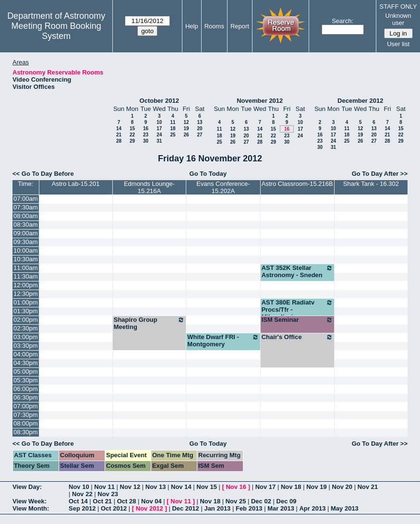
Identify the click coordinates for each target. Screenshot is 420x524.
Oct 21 (102, 501)
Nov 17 (266, 487)
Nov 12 (130, 487)
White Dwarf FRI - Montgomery (223, 341)
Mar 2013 (281, 508)
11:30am (26, 276)
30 (146, 141)
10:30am (26, 259)
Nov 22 (82, 494)
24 (159, 135)
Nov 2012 (150, 508)
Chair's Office (297, 337)
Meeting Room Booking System (56, 31)
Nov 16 (236, 487)
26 (186, 135)
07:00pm (26, 406)
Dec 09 (287, 501)
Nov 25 (236, 501)
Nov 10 (79, 487)
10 (159, 122)
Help (192, 26)
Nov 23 (108, 494)
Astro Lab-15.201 (76, 184)
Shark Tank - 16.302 (371, 184)
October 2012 (159, 101)
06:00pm (26, 389)
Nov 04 (151, 501)
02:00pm (26, 320)
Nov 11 (104, 487)
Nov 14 (181, 487)
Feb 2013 (249, 508)
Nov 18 (291, 487)
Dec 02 (261, 501)
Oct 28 (127, 501)
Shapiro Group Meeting (150, 323)
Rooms (214, 26)
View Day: (27, 487)
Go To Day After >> (380, 174)
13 (199, 122)
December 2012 (360, 101)
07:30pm (26, 415)
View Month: (31, 508)
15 (132, 128)
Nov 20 (342, 487)
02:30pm (26, 328)
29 (132, 141)
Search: (342, 21)
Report (240, 26)
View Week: (30, 501)
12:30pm (26, 294)
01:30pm (26, 311)
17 (159, 128)
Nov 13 (156, 487)
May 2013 (345, 508)
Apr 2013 (312, 508)
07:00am (26, 199)
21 (119, 135)
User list (398, 44)
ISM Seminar (297, 320)
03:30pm (26, 346)
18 (173, 128)
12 (186, 122)
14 (119, 128)
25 (173, 135)
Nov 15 (207, 487)
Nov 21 (368, 487)
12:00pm (26, 285)
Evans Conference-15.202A (223, 187)
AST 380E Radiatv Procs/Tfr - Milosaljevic (297, 310)
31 (159, 141)
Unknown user (398, 19)
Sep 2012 (82, 508)
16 (146, 128)
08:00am (26, 216)
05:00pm (26, 372)
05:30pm (26, 380)
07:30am (26, 207)
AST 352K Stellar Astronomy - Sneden (297, 271)
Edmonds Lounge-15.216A (149, 187)
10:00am (26, 250)
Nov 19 (317, 487)
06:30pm (26, 397)
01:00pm (26, 302)
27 (199, 135)
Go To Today (208, 174)
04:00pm (26, 354)
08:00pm (26, 423)
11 (173, 122)
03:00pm (26, 337)
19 (186, 128)
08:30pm (26, 432)
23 (146, 135)
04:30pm (26, 363)
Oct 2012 (114, 508)
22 (132, 135)
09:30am (26, 242)
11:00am (26, 268)
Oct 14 (78, 501)
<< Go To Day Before (43, 174)
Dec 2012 (185, 508)
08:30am (26, 225)
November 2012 (260, 101)
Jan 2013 (217, 508)
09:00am (26, 233)
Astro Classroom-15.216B (297, 184)
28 (119, 141)
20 (199, 128)
